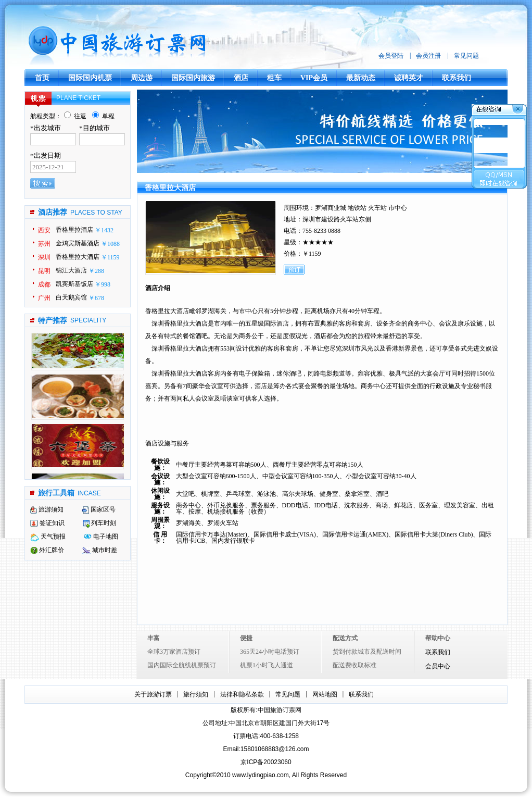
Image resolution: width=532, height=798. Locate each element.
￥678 (96, 298)
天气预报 (48, 537)
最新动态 (361, 78)
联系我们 (457, 78)
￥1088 (110, 244)
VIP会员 (314, 78)
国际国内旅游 (193, 78)
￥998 (103, 284)
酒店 (241, 78)
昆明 (44, 271)
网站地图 (325, 694)
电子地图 (101, 537)
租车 (274, 78)
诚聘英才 (409, 78)
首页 (42, 78)
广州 (44, 298)
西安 (44, 230)
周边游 (142, 78)
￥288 (96, 271)
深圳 (44, 257)
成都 (44, 284)
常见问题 (466, 56)
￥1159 (110, 257)
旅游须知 (47, 509)
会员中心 (438, 667)
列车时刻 (99, 523)
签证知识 (47, 523)
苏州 (44, 244)
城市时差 (100, 550)
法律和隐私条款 (242, 694)
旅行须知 (196, 694)
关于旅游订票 (153, 694)
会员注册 (428, 56)
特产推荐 (53, 321)
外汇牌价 (47, 550)
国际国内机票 (90, 78)
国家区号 (99, 509)
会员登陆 (391, 56)
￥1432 (104, 230)
